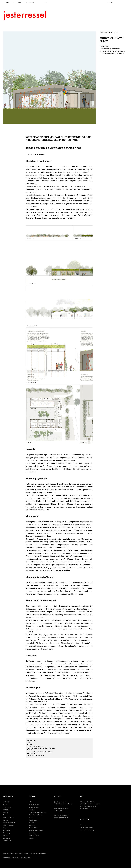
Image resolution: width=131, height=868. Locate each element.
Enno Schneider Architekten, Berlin (41, 748)
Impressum (83, 825)
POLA (31, 817)
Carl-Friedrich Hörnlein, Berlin (40, 752)
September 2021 (104, 46)
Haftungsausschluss (86, 827)
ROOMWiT (32, 823)
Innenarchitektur (8, 817)
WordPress (15, 858)
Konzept (109, 49)
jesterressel (18, 853)
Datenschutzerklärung (87, 830)
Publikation (7, 830)
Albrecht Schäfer (34, 805)
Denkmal (6, 810)
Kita (101, 53)
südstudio (32, 833)
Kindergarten (121, 51)
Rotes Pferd (33, 825)
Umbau (6, 836)
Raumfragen (33, 820)
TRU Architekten (34, 836)
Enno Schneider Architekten (38, 812)
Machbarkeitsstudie (9, 823)
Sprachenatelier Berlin (36, 830)
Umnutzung (7, 838)
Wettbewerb (120, 53)
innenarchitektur (18, 3)
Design (5, 812)
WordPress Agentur (25, 858)
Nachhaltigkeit (107, 53)
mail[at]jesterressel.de (61, 817)
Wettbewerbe (116, 49)
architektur (8, 3)
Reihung (114, 53)
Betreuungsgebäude (105, 51)
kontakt (45, 3)
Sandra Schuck (34, 828)
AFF (30, 802)
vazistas (31, 838)
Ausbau (6, 805)
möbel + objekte (30, 3)
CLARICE (32, 810)
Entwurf (114, 51)
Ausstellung (7, 807)
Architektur (103, 49)
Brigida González (34, 807)
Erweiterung (7, 815)
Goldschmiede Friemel (36, 815)
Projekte (6, 828)
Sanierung (6, 833)
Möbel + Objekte (8, 825)
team (39, 3)
